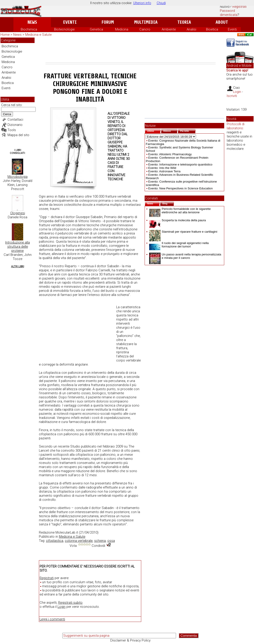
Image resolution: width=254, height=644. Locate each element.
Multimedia (146, 22)
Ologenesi (18, 213)
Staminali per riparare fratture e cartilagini (183, 232)
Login (62, 607)
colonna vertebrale (79, 541)
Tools (12, 130)
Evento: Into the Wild (162, 168)
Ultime (154, 131)
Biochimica (29, 29)
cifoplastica (55, 541)
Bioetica (212, 29)
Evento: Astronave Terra (164, 171)
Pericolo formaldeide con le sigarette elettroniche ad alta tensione (180, 211)
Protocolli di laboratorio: (236, 126)
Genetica (96, 29)
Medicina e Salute (38, 35)
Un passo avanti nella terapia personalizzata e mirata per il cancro (185, 256)
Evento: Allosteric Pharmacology (170, 154)
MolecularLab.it (67, 532)
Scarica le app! (237, 70)
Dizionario (15, 125)
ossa (111, 541)
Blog (168, 203)
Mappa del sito (18, 135)
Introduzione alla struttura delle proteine (18, 247)
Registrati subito (70, 603)
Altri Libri (18, 266)
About (222, 22)
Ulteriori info (142, 3)
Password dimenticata (229, 13)
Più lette (188, 131)
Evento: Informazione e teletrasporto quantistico (180, 164)
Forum (108, 22)
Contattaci (15, 120)
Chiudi (161, 3)
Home (5, 35)
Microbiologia (18, 177)
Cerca (7, 114)
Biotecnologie (64, 29)
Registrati (239, 7)
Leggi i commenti (52, 619)
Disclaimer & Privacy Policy (130, 640)
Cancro (145, 29)
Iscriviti (232, 96)
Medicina (122, 29)
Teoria (184, 22)
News (32, 22)
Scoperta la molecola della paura (177, 220)
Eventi (70, 22)
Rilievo (170, 131)
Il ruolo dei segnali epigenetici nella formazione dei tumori (179, 245)
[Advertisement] (131, 50)
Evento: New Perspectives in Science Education (181, 188)
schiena (100, 541)
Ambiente (169, 29)
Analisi (191, 29)
